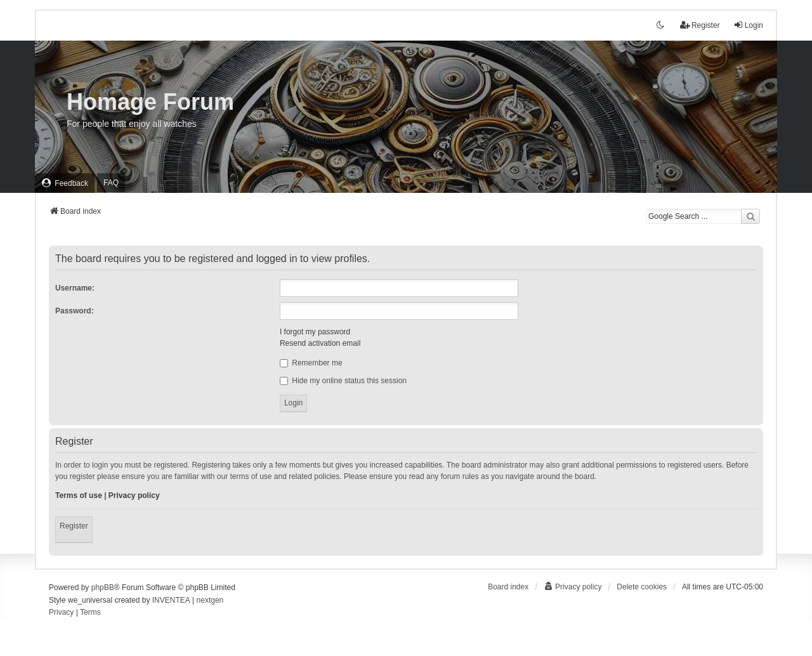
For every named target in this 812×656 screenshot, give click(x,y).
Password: (75, 311)
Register (74, 526)
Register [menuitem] (700, 25)
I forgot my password (315, 332)
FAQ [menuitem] (111, 183)
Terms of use (79, 495)
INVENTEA (171, 600)
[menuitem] (65, 183)
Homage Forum (150, 102)
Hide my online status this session (343, 381)
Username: (75, 288)
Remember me (311, 363)
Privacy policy (134, 495)
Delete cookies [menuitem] (642, 587)
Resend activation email (320, 343)
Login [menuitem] (748, 25)
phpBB (103, 587)
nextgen (210, 600)
